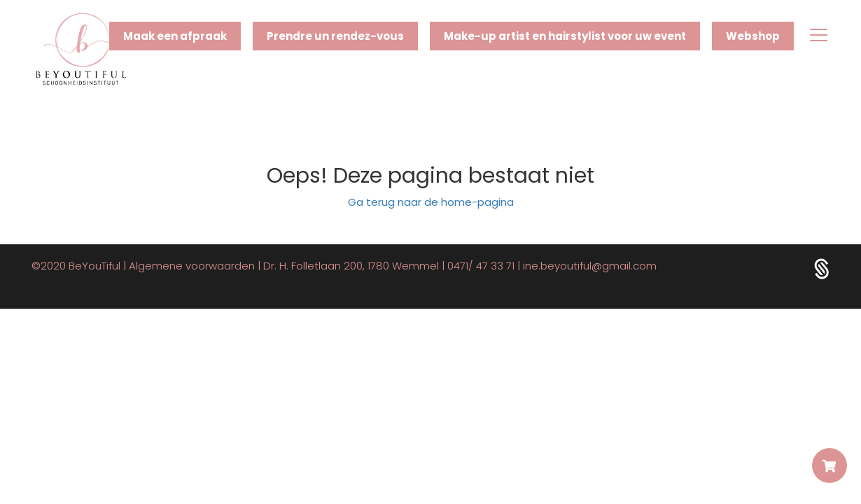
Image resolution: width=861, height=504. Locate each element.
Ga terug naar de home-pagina (431, 202)
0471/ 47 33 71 (481, 266)
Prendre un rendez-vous (335, 36)
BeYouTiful (94, 266)
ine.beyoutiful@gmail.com (590, 266)
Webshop (753, 36)
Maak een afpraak (175, 36)
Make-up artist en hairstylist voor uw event (565, 36)
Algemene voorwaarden (192, 266)
